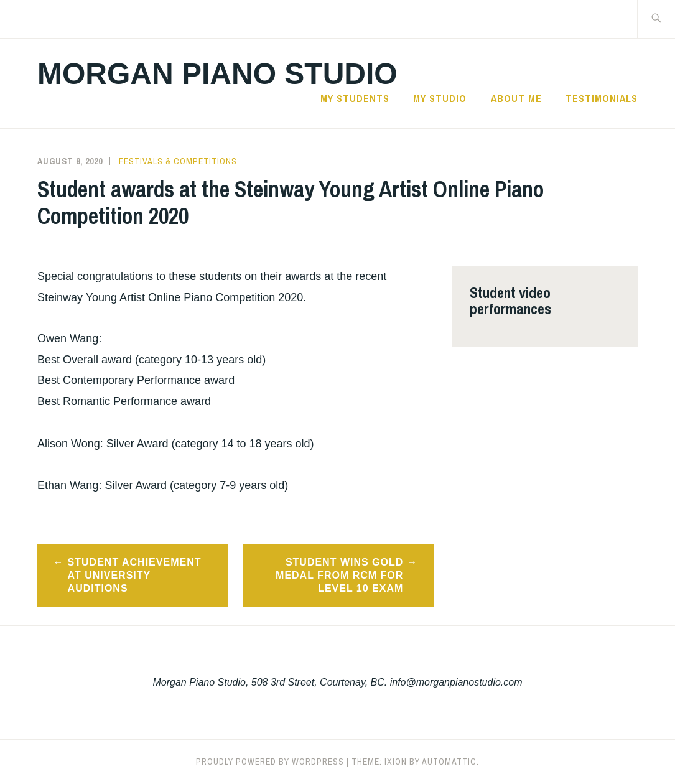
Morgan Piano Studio (217, 74)
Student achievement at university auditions (135, 575)
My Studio (440, 98)
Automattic (449, 762)
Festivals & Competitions (178, 161)
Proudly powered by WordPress (270, 762)
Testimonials (602, 98)
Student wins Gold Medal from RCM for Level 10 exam (339, 575)
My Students (355, 98)
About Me (516, 98)
